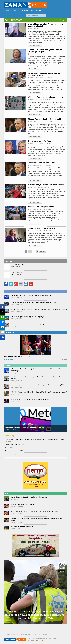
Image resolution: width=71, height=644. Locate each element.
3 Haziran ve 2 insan (11, 445)
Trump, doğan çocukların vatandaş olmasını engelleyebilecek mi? (31, 324)
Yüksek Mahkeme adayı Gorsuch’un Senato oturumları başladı (46, 25)
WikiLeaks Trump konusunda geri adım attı (46, 97)
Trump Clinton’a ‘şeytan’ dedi (40, 141)
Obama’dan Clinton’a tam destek (41, 163)
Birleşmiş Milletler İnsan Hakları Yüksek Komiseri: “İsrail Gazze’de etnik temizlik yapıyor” (38, 392)
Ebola (45, 634)
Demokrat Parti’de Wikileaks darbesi (43, 228)
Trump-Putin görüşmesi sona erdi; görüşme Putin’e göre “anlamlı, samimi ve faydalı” (36, 385)
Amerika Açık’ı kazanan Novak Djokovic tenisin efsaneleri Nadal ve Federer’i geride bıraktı (38, 518)
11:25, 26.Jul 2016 (46, 209)
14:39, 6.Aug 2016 (45, 100)
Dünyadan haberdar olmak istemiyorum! (17, 451)
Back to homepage (61, 20)
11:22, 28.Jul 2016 (46, 165)
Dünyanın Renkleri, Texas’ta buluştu (17, 356)
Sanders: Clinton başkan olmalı (41, 207)
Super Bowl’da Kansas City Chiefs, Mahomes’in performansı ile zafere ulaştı (34, 511)
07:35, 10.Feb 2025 (17, 499)
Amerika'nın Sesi (33, 28)
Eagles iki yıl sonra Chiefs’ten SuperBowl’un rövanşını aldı (28, 497)
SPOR (7, 493)
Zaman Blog (9, 436)
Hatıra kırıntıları (16, 274)
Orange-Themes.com (39, 640)
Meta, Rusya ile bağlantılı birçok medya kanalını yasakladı (25, 427)
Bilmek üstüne (9, 454)
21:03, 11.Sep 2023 (17, 521)
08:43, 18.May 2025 (17, 401)
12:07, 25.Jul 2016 (46, 231)
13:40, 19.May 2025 (17, 387)
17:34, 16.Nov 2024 (17, 506)
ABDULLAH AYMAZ (18, 272)
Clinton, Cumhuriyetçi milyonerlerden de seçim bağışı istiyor (45, 51)
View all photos (8, 360)
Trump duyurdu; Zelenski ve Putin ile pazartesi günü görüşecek (30, 399)
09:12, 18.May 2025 (17, 394)
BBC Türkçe (32, 187)
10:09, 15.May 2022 (17, 528)
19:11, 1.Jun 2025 (16, 373)
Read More (35, 458)
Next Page (42, 252)
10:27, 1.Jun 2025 (16, 319)
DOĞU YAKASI (18, 10)
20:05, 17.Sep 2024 (11, 430)
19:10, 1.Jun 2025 (16, 312)
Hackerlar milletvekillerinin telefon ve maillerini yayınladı (44, 74)
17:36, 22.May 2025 (17, 381)
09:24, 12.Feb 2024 (17, 513)
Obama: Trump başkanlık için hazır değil (45, 119)
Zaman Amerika (33, 78)
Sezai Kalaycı (32, 54)
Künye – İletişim (37, 634)
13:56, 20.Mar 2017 (46, 28)
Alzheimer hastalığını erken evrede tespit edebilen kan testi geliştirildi (32, 302)
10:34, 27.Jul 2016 (43, 187)
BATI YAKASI (8, 10)
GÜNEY (27, 10)
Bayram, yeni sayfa (16, 266)
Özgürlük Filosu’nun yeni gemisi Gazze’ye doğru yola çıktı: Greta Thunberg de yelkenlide (38, 310)
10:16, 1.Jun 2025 (16, 326)
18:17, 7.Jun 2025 (16, 305)
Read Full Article (35, 45)
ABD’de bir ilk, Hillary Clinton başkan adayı (46, 185)
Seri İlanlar (16, 634)
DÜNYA (7, 365)
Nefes (7, 448)
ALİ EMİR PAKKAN (17, 265)
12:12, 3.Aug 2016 (46, 122)
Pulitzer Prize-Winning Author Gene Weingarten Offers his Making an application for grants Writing (34, 440)
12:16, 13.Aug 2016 (46, 78)
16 (36, 252)
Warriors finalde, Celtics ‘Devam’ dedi (22, 526)
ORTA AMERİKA (36, 10)
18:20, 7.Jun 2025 (16, 298)
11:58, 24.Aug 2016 (45, 54)
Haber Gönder (26, 634)
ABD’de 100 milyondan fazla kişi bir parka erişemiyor (27, 317)
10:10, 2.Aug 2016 (45, 143)
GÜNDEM (8, 292)
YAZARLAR (9, 261)
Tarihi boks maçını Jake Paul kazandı (22, 504)
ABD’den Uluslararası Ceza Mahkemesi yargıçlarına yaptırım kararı (31, 295)
